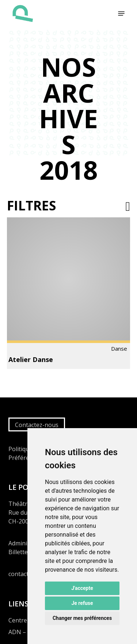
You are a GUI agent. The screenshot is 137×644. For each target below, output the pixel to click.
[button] (121, 14)
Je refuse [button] (82, 603)
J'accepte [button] (82, 588)
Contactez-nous (37, 425)
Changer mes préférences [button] (82, 618)
